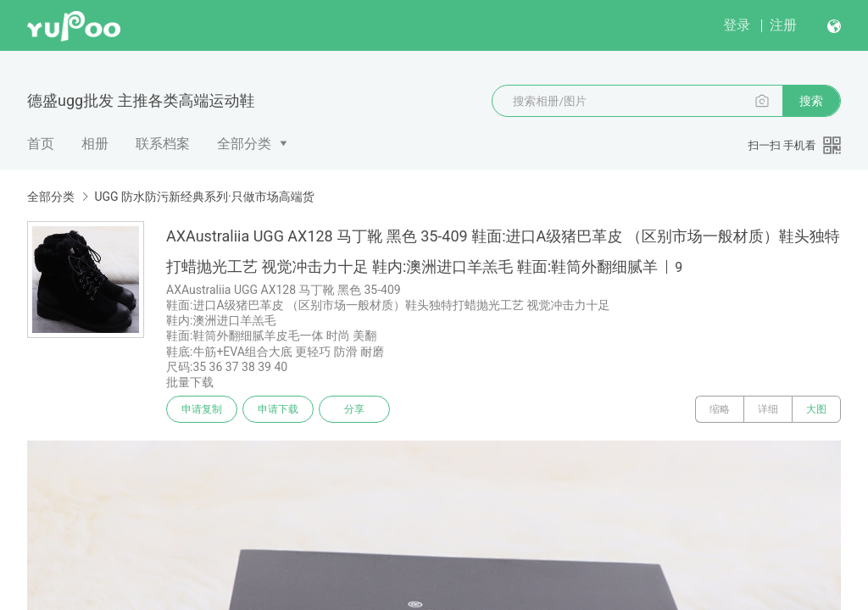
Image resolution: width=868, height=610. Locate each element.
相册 (95, 144)
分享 (354, 409)
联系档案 (163, 144)
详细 (768, 409)
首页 (41, 144)
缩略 (720, 409)
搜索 (811, 101)
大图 (816, 409)
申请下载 (278, 409)
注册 (783, 25)
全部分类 (244, 144)
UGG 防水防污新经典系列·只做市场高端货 (204, 197)
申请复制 (202, 409)
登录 (737, 25)
